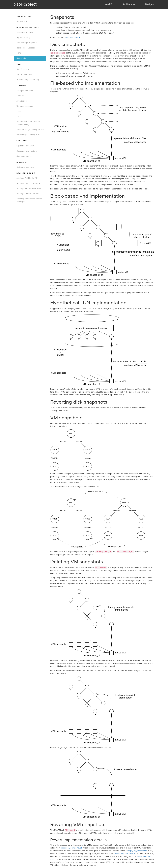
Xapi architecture (24, 74)
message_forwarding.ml (71, 848)
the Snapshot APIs (74, 37)
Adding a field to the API (27, 178)
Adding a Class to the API (28, 194)
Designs (149, 4)
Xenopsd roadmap (25, 106)
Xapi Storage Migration (27, 43)
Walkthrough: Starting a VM (28, 135)
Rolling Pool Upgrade (26, 48)
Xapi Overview (23, 69)
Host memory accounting (28, 80)
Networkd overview (25, 167)
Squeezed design (24, 156)
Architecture (129, 4)
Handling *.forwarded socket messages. (29, 200)
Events (20, 111)
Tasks (19, 116)
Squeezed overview (25, 146)
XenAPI (109, 4)
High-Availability (23, 38)
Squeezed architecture (27, 151)
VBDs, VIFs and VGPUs (125, 854)
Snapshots (21, 58)
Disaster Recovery (25, 32)
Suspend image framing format (30, 130)
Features (20, 96)
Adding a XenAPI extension (29, 188)
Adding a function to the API (29, 183)
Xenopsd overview (25, 91)
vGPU (19, 53)
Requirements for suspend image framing (28, 123)
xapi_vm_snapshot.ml (138, 851)
